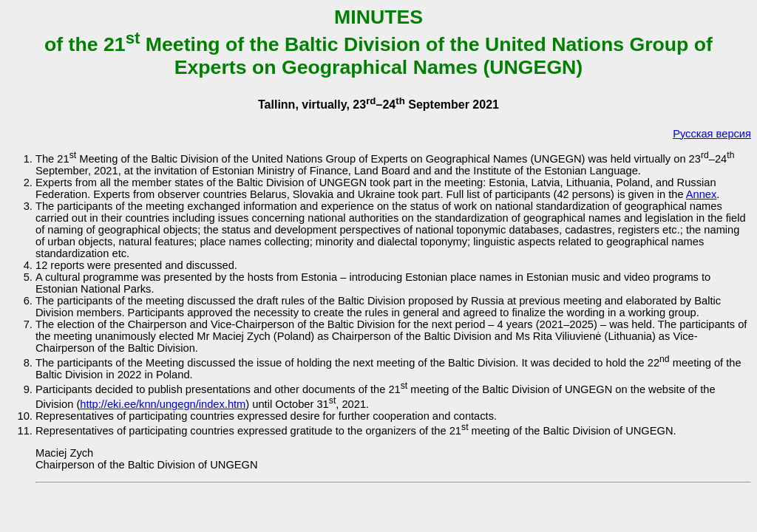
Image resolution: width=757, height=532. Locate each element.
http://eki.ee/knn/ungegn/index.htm (163, 404)
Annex (702, 194)
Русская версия (712, 134)
